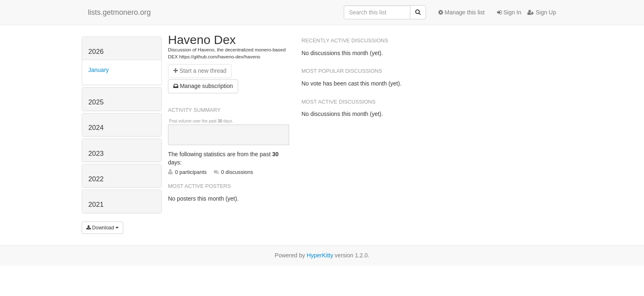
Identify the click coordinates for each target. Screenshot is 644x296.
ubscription (203, 86)
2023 (96, 154)
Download (102, 228)
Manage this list (461, 12)
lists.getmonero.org (119, 12)
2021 (96, 205)
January (99, 70)
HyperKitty (320, 255)
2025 (96, 102)
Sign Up (542, 12)
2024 (96, 128)
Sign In (509, 12)
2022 (96, 179)
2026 (96, 52)
